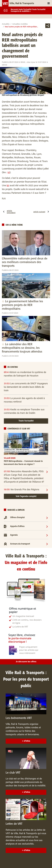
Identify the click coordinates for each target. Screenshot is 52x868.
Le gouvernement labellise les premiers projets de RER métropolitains (22, 305)
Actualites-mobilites (20, 24)
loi (8, 186)
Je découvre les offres (26, 662)
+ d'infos (26, 741)
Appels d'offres (17, 526)
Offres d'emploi (17, 518)
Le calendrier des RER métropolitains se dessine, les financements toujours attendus (22, 348)
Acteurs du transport (20, 544)
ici (9, 173)
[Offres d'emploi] (47, 518)
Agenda (14, 535)
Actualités (6, 24)
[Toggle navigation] (49, 3)
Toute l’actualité (26, 421)
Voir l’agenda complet (26, 496)
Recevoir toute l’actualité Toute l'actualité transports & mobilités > (28, 11)
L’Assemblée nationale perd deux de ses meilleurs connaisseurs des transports (25, 262)
